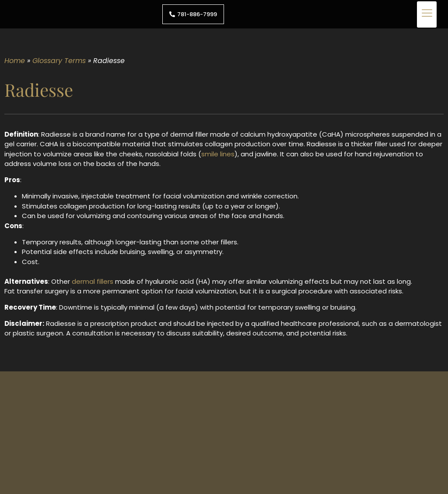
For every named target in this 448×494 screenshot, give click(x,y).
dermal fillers (93, 281)
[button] (427, 14)
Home (15, 61)
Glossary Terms (59, 61)
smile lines (218, 154)
